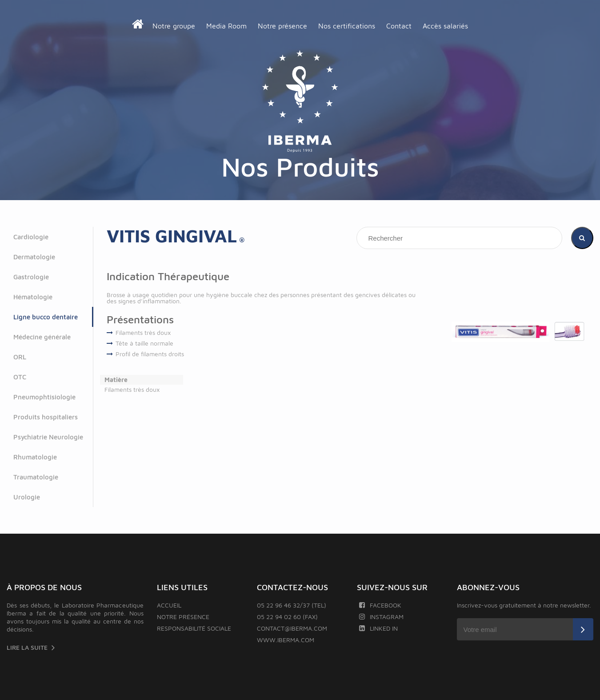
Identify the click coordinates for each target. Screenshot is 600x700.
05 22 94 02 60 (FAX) (287, 617)
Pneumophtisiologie (44, 397)
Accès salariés (445, 26)
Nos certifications (347, 26)
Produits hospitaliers (46, 417)
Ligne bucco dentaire (46, 317)
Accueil (169, 605)
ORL (20, 357)
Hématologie (33, 297)
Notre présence (282, 26)
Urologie (27, 497)
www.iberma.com (286, 640)
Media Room (226, 26)
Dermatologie (34, 257)
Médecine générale (42, 337)
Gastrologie (31, 277)
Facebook (380, 605)
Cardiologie (31, 237)
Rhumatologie (35, 457)
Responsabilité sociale (194, 628)
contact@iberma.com (292, 628)
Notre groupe (174, 26)
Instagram (381, 617)
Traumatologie (36, 477)
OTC (20, 377)
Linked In (378, 628)
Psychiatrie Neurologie (48, 437)
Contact (399, 26)
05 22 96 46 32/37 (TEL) (292, 605)
